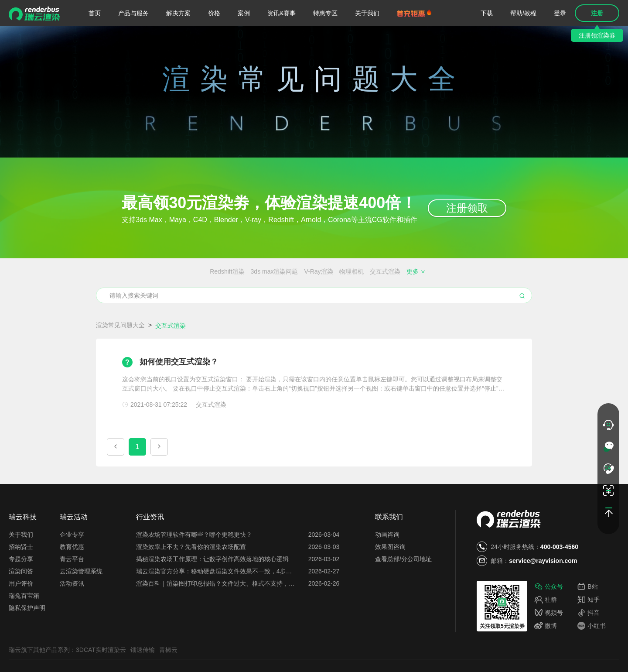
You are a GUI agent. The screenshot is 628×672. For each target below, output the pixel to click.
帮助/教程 (523, 13)
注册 (597, 13)
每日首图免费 (320, 304)
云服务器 (235, 304)
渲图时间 (393, 304)
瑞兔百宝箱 (24, 628)
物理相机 (249, 271)
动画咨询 (387, 567)
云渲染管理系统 (81, 603)
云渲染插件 (122, 304)
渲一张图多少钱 (274, 304)
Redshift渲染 (125, 271)
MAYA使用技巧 (448, 271)
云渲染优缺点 (198, 304)
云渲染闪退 (463, 288)
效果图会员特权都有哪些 (408, 288)
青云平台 (72, 591)
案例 (244, 13)
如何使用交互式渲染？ (179, 394)
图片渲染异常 (509, 304)
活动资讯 (72, 616)
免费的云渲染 (350, 288)
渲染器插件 (406, 271)
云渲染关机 (360, 304)
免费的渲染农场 (304, 288)
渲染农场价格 (131, 288)
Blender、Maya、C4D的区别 (238, 288)
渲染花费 (473, 304)
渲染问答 (21, 603)
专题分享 (21, 591)
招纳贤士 (21, 579)
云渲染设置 (158, 304)
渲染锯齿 (342, 271)
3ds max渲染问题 (172, 271)
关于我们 (367, 13)
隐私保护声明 (27, 640)
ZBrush (314, 271)
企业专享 (72, 567)
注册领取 (467, 208)
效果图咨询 (390, 579)
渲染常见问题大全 (120, 357)
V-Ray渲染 (217, 271)
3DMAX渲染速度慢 (500, 271)
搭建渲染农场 (503, 288)
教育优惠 (72, 579)
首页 (95, 13)
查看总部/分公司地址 (403, 591)
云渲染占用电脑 (433, 304)
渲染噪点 (373, 271)
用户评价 (21, 616)
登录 (560, 13)
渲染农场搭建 (174, 288)
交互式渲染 (283, 271)
